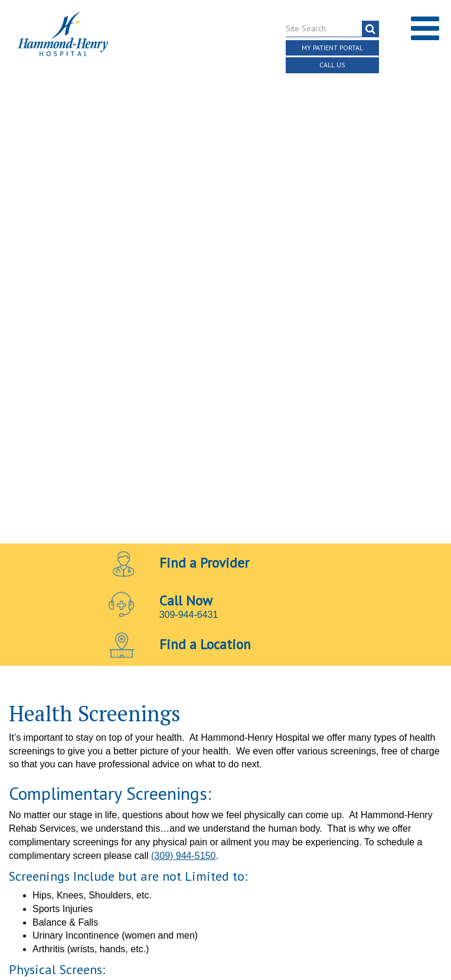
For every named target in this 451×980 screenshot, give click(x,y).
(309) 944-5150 (183, 401)
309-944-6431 (189, 160)
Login (300, 765)
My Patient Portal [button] (332, 47)
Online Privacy (250, 765)
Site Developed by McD (226, 839)
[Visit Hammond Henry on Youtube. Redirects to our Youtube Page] (227, 726)
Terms (32, 751)
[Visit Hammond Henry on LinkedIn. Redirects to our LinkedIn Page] (254, 726)
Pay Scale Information (225, 944)
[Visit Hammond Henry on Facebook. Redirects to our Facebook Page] (198, 726)
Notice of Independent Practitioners (128, 751)
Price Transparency (252, 751)
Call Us (333, 65)
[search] (370, 28)
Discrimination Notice (346, 751)
